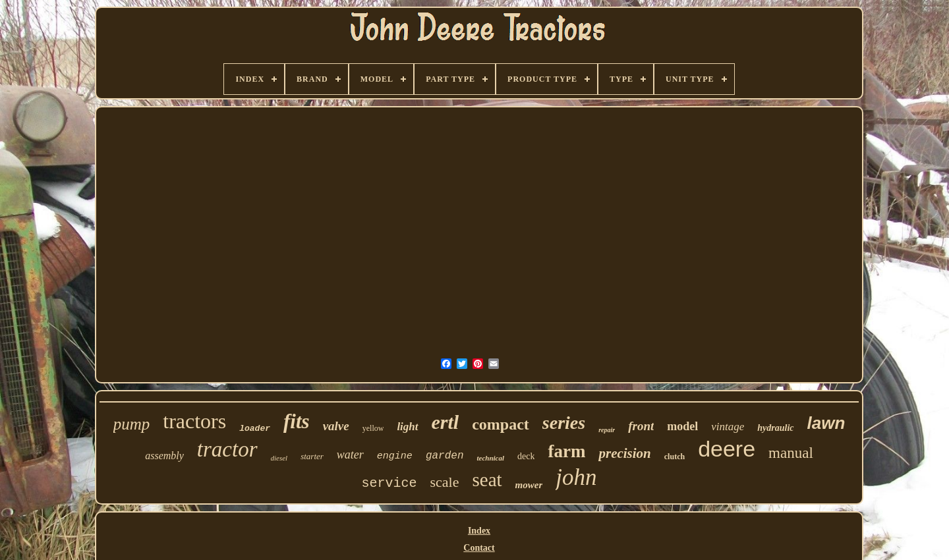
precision (624, 453)
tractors (194, 421)
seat (487, 480)
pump (132, 424)
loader (255, 429)
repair (607, 430)
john (576, 477)
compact (501, 424)
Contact (479, 548)
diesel (279, 458)
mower (529, 485)
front (641, 426)
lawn (826, 423)
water (350, 455)
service (389, 483)
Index (479, 531)
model (682, 426)
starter (312, 456)
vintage (728, 427)
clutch (675, 457)
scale (445, 482)
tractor (227, 449)
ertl (446, 422)
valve (336, 426)
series (564, 423)
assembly (164, 456)
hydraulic (775, 428)
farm (566, 451)
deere (727, 449)
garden (445, 456)
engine (395, 456)
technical (490, 458)
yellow (373, 428)
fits (297, 421)
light (407, 427)
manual (791, 453)
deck (526, 456)
